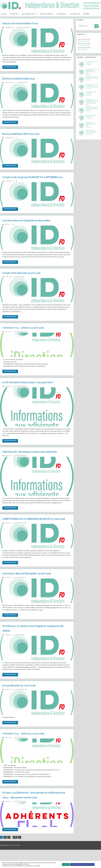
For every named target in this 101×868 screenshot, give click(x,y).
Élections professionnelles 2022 (25, 78)
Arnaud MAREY (20, 282)
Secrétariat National (84, 41)
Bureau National (83, 50)
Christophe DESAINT (22, 709)
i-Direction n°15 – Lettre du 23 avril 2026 (31, 332)
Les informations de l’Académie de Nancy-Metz (35, 225)
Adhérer (86, 14)
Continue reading (10, 67)
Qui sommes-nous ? (30, 14)
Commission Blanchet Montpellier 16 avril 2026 (36, 593)
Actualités (14, 14)
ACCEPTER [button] (66, 864)
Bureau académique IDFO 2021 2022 (28, 133)
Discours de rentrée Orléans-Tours (27, 23)
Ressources (62, 14)
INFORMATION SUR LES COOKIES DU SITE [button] (82, 864)
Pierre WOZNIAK (23, 82)
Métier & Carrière (47, 14)
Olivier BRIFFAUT (21, 597)
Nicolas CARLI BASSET (25, 27)
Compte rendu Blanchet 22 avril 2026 (29, 277)
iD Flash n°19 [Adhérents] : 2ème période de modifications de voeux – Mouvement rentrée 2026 (35, 817)
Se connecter (75, 14)
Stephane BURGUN (21, 336)
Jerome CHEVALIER (21, 542)
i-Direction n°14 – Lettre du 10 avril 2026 (31, 753)
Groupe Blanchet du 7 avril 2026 (25, 705)
